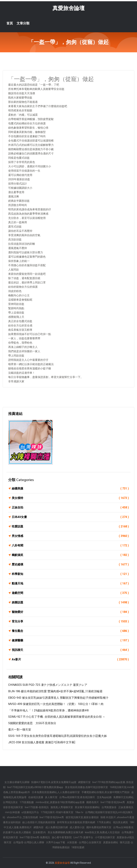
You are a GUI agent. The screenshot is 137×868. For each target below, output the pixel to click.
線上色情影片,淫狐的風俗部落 (39, 822)
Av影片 (70, 659)
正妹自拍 (70, 508)
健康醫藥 (70, 640)
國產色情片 (93, 802)
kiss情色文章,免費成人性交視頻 (102, 832)
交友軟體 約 (39, 832)
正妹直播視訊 (126, 807)
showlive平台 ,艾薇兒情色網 (22, 817)
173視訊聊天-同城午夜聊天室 (57, 812)
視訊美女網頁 (120, 822)
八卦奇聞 (70, 546)
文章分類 (23, 23)
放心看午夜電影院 (62, 837)
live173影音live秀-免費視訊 (35, 837)
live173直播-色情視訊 (37, 807)
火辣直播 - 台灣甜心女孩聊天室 (84, 842)
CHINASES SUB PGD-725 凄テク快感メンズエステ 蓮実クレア (48, 685)
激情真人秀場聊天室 (62, 807)
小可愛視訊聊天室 (105, 837)
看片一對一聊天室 (20, 730)
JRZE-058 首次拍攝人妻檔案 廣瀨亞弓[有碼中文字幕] (42, 742)
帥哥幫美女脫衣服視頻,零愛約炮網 (76, 822)
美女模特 (70, 498)
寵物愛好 (70, 612)
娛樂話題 (70, 602)
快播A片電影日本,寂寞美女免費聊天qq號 (54, 782)
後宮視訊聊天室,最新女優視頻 (82, 817)
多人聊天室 (51, 797)
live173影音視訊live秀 (113, 802)
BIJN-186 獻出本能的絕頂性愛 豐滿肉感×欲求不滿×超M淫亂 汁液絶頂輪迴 (55, 691)
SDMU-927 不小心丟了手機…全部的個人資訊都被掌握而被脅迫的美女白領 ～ (57, 717)
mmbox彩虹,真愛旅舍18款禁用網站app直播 (60, 802)
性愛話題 (70, 527)
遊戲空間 (70, 593)
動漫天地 (70, 584)
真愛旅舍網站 (111, 842)
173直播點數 (27, 802)
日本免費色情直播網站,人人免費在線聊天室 (56, 792)
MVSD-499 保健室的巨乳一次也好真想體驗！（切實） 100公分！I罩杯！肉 (56, 704)
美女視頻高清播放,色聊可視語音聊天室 (86, 787)
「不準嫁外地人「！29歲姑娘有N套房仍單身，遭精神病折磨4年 (49, 710)
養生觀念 (70, 631)
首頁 (10, 23)
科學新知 (70, 574)
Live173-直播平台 (83, 837)
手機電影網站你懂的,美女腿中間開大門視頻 (106, 792)
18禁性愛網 (78, 847)
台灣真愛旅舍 (109, 807)
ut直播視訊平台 (30, 812)
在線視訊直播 (36, 797)
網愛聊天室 (84, 782)
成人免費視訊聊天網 (57, 827)
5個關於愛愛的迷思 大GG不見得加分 (32, 723)
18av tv (79, 812)
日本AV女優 (70, 517)
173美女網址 (104, 822)
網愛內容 (39, 827)
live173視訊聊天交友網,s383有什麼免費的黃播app (35, 787)
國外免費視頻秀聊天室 (99, 827)
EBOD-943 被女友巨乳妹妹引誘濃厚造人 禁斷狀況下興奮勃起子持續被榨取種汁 (58, 698)
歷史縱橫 (70, 565)
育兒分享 (70, 621)
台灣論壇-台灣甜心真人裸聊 (29, 842)
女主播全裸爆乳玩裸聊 (17, 782)
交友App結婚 (104, 797)
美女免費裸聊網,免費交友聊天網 (65, 832)
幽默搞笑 (70, 555)
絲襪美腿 (70, 489)
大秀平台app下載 (55, 842)
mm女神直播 (12, 812)
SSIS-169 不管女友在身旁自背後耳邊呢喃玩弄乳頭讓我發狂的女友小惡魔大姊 (57, 736)
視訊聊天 (70, 650)
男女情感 (70, 536)
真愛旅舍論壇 (68, 8)
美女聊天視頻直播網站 (87, 807)
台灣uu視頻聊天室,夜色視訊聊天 (77, 797)
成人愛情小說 (77, 827)
